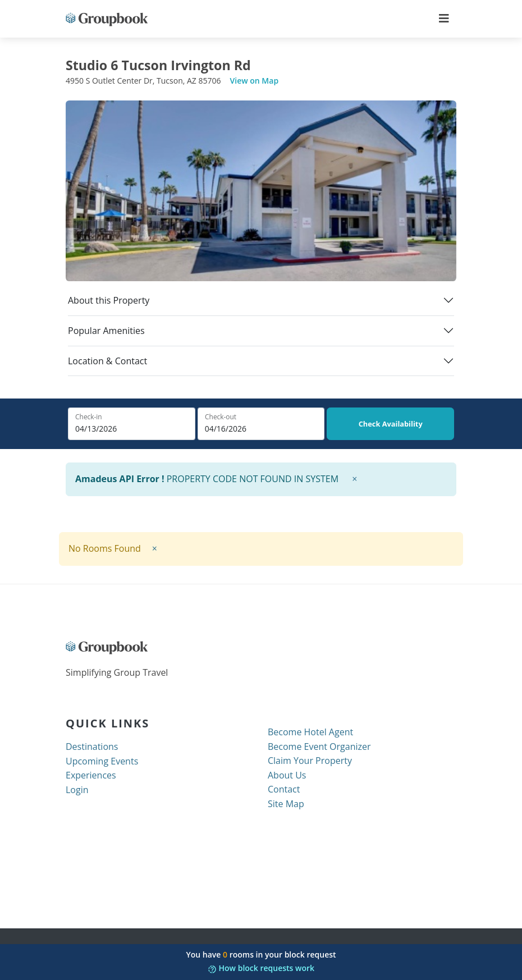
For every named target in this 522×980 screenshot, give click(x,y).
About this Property (109, 301)
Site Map (286, 804)
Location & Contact (107, 361)
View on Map (255, 81)
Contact (284, 789)
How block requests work (261, 968)
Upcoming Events (102, 761)
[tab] (261, 305)
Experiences (91, 775)
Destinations (92, 747)
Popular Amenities (106, 331)
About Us (287, 775)
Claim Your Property (310, 761)
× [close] (354, 479)
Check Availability (391, 424)
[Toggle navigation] (444, 19)
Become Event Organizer (319, 747)
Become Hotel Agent (310, 732)
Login (77, 790)
